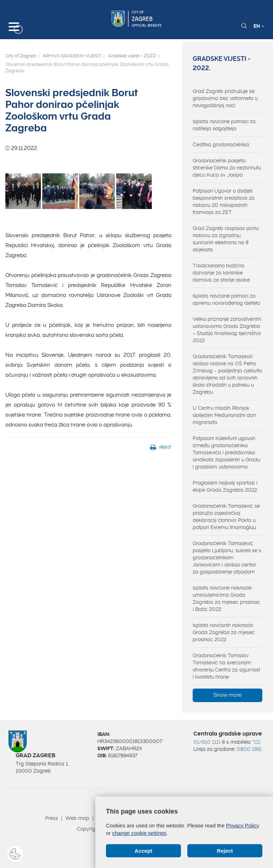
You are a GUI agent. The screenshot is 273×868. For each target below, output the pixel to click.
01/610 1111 (207, 742)
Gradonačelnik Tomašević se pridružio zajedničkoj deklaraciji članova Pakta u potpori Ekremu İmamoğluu (226, 517)
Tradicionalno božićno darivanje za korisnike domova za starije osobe (221, 273)
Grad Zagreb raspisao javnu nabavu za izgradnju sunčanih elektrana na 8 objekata (226, 239)
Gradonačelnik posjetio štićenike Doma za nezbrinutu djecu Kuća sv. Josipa (227, 168)
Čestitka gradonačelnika (221, 145)
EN (259, 26)
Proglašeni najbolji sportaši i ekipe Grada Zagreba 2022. (225, 486)
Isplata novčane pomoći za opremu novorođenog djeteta (226, 299)
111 (257, 742)
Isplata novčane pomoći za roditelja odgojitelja (224, 125)
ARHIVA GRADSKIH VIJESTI (72, 56)
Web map (77, 818)
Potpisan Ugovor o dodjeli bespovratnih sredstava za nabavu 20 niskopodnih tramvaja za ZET (224, 202)
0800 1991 (249, 749)
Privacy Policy (243, 825)
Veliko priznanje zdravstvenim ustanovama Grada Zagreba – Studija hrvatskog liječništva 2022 (227, 330)
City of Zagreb (21, 56)
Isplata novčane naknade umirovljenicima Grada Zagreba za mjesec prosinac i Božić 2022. (226, 598)
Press (52, 818)
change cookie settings (140, 833)
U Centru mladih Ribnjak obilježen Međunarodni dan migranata (224, 415)
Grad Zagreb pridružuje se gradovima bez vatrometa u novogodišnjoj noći (225, 98)
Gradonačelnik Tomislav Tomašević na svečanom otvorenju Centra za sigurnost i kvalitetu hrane (226, 666)
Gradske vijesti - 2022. (132, 56)
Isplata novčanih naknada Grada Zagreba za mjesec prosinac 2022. (224, 632)
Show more (227, 695)
